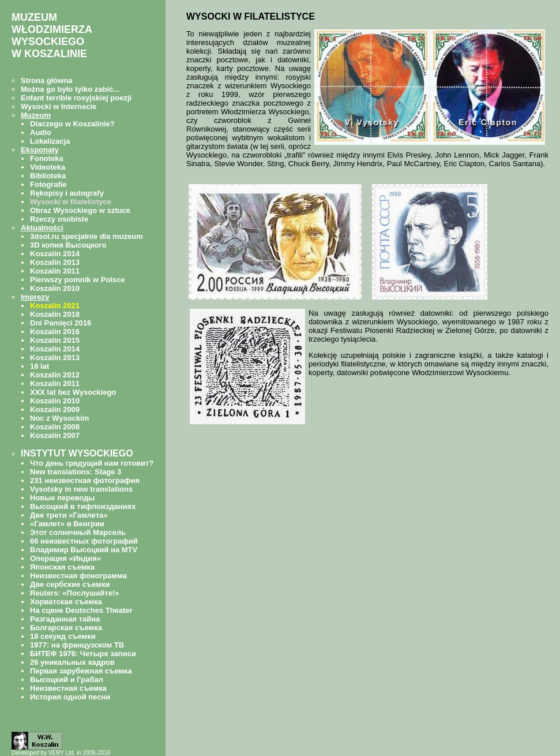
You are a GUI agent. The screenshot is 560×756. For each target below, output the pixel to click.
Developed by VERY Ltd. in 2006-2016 (61, 753)
